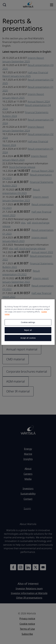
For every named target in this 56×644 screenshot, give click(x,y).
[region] (28, 322)
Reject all (28, 330)
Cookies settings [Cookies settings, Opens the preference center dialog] (28, 322)
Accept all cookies (28, 338)
